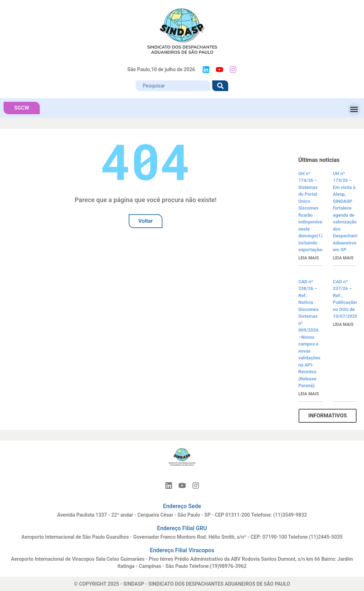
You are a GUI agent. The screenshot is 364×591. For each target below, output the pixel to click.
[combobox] (173, 86)
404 (146, 161)
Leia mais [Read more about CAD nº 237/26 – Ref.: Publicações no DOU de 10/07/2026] (343, 324)
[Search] (220, 86)
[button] (354, 109)
